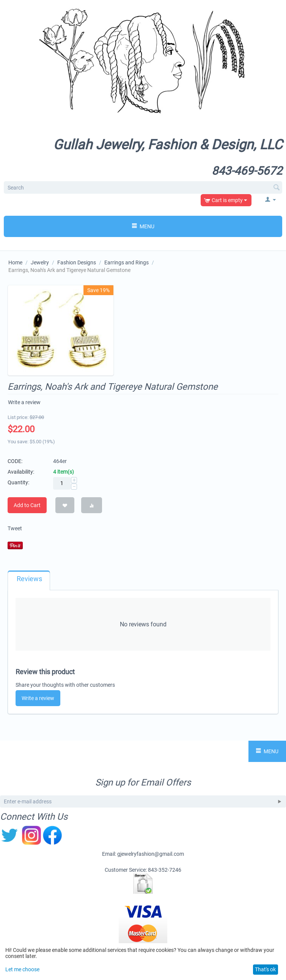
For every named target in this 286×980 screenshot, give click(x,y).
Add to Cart (27, 505)
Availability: (21, 472)
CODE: (15, 461)
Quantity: (18, 482)
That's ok (265, 969)
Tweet (15, 528)
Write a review (24, 402)
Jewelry (40, 262)
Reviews (29, 579)
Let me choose (22, 969)
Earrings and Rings (126, 262)
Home (15, 262)
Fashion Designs (77, 262)
